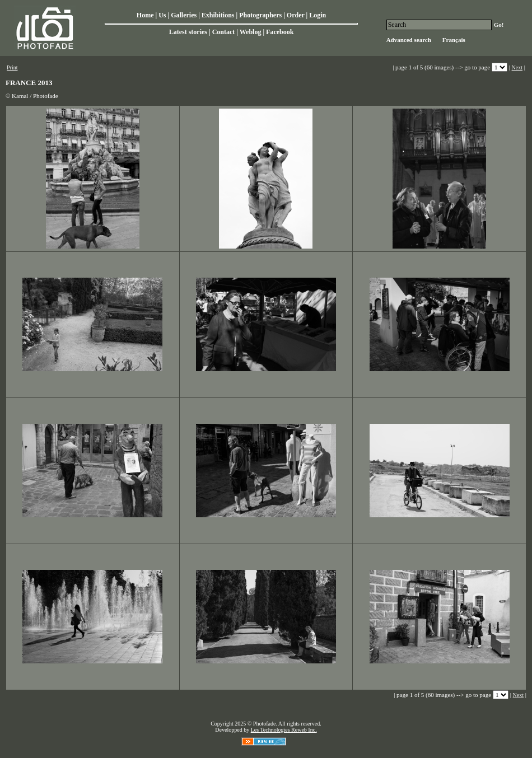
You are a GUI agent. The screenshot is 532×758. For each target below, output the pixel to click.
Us (162, 15)
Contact (224, 32)
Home (145, 15)
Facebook (280, 32)
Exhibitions (218, 15)
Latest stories (188, 32)
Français (454, 40)
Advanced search (409, 40)
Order (296, 15)
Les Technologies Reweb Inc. (284, 730)
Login (318, 15)
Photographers (260, 15)
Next (517, 67)
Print (12, 67)
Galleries (184, 15)
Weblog (251, 32)
